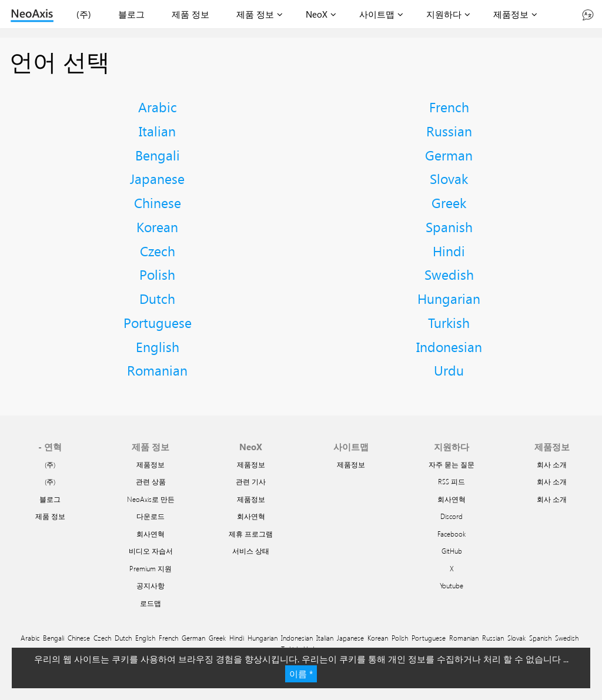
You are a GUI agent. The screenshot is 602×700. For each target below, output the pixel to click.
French (449, 107)
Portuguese (158, 322)
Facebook (451, 534)
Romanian (157, 370)
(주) (84, 14)
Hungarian (449, 298)
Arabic (158, 107)
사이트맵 (377, 14)
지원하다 (444, 14)
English (158, 346)
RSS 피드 (451, 481)
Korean (157, 227)
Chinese (158, 202)
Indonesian (449, 346)
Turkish (449, 322)
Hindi (449, 251)
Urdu (449, 370)
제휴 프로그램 (251, 534)
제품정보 (511, 14)
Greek (449, 202)
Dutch (157, 298)
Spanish (449, 227)
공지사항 (150, 585)
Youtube (451, 585)
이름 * (301, 674)
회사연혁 (150, 534)
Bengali (158, 155)
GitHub (452, 551)
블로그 (131, 14)
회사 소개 (552, 464)
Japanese (157, 178)
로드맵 (150, 603)
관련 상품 (151, 481)
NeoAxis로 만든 (151, 499)
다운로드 (150, 516)
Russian (449, 131)
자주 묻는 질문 (451, 464)
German (449, 155)
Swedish (449, 274)
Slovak (449, 178)
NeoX (317, 14)
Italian (157, 131)
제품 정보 (190, 14)
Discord (451, 516)
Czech (158, 251)
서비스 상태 (251, 551)
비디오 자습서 (151, 551)
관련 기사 (251, 481)
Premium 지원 (150, 568)
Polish (157, 274)
